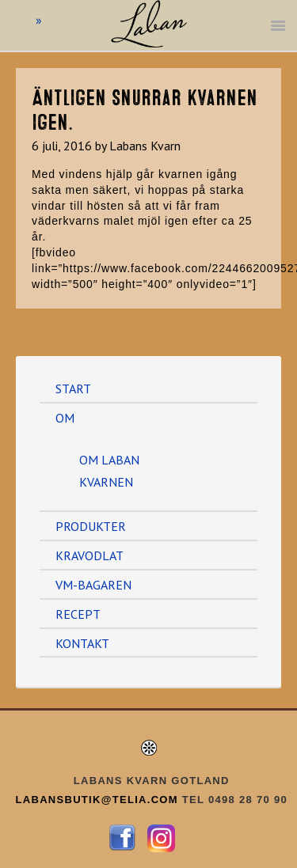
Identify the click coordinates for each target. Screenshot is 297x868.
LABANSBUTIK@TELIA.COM (99, 800)
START (73, 389)
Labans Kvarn (149, 40)
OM (65, 418)
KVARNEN (106, 482)
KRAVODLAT (89, 555)
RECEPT (78, 614)
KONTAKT (82, 643)
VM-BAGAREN (93, 585)
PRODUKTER (91, 526)
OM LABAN (109, 460)
